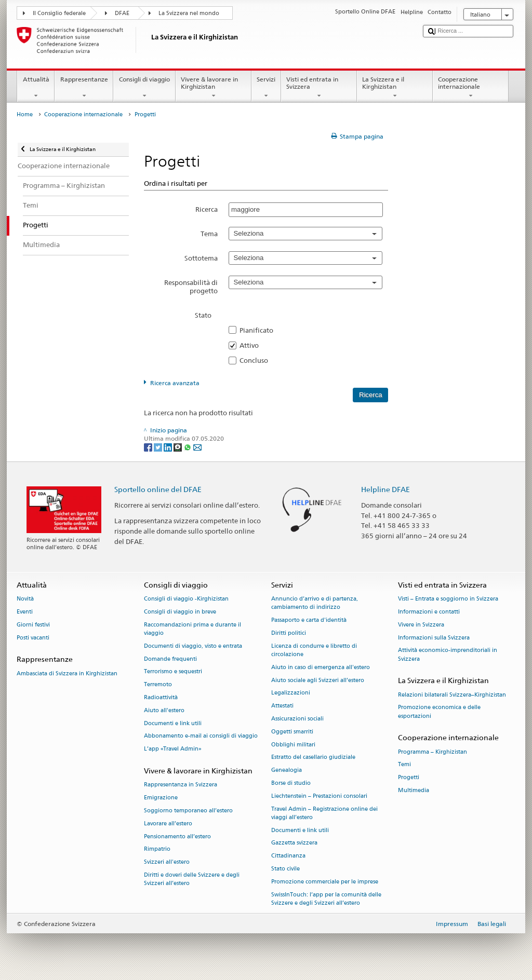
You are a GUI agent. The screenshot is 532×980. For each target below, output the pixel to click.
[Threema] (178, 447)
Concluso (257, 360)
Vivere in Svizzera (421, 625)
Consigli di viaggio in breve (180, 612)
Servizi (266, 88)
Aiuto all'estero (164, 710)
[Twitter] (159, 447)
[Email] (197, 447)
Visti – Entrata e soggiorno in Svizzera (448, 599)
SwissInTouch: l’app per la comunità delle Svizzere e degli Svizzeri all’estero (326, 899)
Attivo (252, 345)
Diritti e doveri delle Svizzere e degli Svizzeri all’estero (192, 879)
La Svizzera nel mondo (189, 13)
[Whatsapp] (188, 447)
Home (25, 114)
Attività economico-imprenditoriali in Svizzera (448, 655)
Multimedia (414, 790)
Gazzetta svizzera (294, 843)
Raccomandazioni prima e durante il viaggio (192, 629)
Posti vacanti (33, 638)
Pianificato (260, 330)
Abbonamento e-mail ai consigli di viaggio (201, 736)
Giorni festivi (33, 625)
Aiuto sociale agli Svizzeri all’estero (318, 680)
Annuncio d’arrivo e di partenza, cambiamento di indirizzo (315, 603)
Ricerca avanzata (175, 383)
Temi (404, 765)
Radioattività (161, 697)
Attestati (282, 706)
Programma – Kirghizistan (433, 752)
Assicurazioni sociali (297, 719)
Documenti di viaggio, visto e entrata (193, 646)
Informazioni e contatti (429, 612)
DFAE (122, 13)
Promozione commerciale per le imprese (325, 882)
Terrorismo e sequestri (173, 672)
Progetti (409, 778)
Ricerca (207, 209)
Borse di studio (291, 783)
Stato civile (285, 869)
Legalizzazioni (291, 693)
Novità (25, 599)
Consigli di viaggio (144, 88)
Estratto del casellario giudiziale (313, 758)
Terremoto (158, 685)
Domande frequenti (170, 659)
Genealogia (287, 771)
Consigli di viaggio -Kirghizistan (186, 599)
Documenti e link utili (173, 723)
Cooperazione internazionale (471, 88)
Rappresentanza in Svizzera (181, 785)
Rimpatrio (157, 849)
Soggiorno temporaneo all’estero (188, 811)
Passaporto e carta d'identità (309, 621)
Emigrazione (161, 798)
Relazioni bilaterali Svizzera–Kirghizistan (452, 695)
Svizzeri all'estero (167, 862)
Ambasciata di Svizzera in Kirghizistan (67, 673)
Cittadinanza (288, 856)
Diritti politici (289, 633)
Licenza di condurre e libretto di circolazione (314, 650)
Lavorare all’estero (168, 824)
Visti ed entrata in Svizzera (319, 88)
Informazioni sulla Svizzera (434, 638)
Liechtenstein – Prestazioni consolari (319, 796)
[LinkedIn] (169, 447)
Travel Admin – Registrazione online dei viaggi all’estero (324, 813)
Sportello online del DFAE (158, 489)
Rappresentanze (84, 88)
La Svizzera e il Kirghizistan (395, 88)
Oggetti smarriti (292, 732)
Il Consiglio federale (59, 13)
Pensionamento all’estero (177, 836)
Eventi (25, 612)
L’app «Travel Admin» (173, 749)
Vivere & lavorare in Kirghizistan (214, 88)
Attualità (36, 88)
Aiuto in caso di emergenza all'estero (321, 667)
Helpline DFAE (385, 489)
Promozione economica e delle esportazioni (439, 712)
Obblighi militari (293, 745)
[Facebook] (149, 447)
